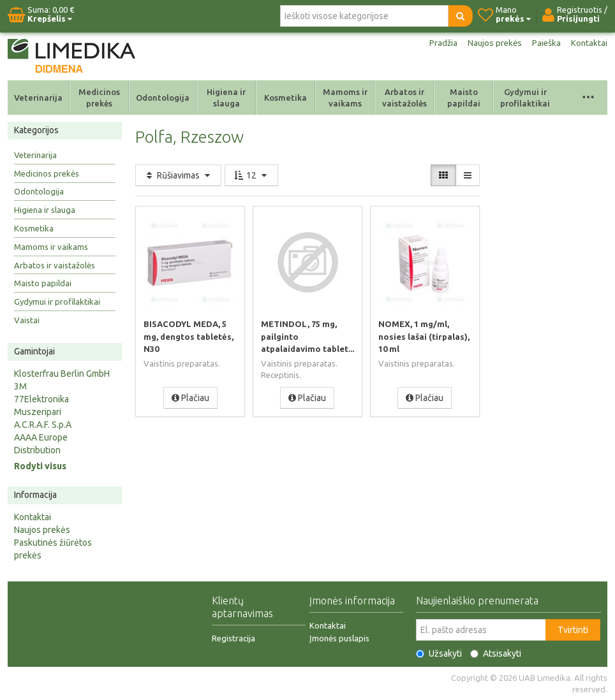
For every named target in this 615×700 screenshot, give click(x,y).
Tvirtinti (573, 630)
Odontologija (163, 98)
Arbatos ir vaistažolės (404, 98)
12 (251, 175)
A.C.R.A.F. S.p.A (43, 425)
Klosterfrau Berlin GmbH (62, 374)
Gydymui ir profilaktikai (525, 98)
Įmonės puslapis (339, 638)
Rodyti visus (40, 466)
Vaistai (27, 320)
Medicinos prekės (99, 98)
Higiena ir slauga (226, 98)
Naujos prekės (493, 43)
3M (20, 386)
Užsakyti (439, 653)
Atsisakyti (496, 653)
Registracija (233, 638)
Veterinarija (38, 98)
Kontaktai (589, 43)
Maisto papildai (464, 98)
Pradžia (440, 43)
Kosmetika (285, 98)
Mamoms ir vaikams (345, 98)
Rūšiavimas (178, 175)
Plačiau (190, 397)
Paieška (545, 43)
